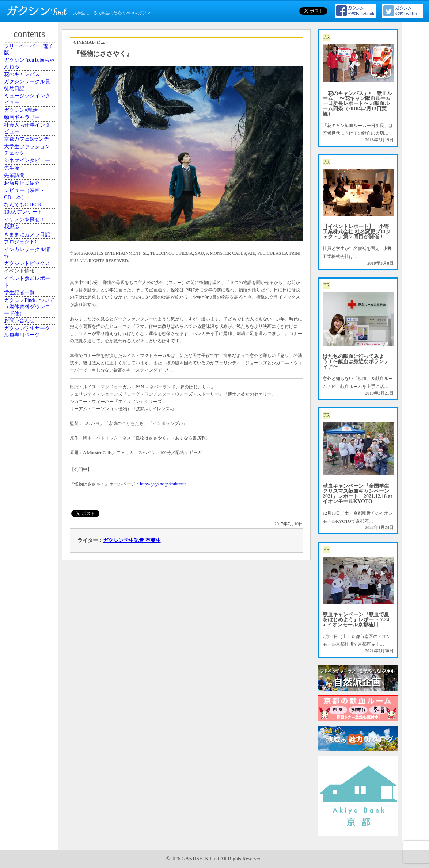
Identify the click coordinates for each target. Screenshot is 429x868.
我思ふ (19, 407)
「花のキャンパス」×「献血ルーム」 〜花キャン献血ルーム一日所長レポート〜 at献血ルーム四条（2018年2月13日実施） (357, 103)
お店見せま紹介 (28, 318)
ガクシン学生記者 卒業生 (132, 540)
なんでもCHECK (29, 358)
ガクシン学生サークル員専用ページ (30, 615)
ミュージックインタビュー (30, 140)
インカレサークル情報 (30, 467)
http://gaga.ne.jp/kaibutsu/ (163, 484)
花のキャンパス (28, 97)
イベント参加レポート (30, 530)
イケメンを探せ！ (30, 391)
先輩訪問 (22, 302)
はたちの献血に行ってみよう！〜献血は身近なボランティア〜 (356, 362)
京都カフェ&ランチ (30, 219)
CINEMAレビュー (91, 42)
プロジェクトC (27, 447)
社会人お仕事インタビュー (30, 196)
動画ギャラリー (28, 176)
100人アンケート (29, 375)
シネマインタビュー (30, 265)
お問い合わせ (26, 596)
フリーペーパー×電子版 (32, 54)
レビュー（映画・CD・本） (30, 338)
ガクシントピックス (30, 490)
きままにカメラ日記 (30, 427)
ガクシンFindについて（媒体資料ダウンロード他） (30, 572)
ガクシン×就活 (27, 160)
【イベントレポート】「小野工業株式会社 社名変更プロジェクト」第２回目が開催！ (357, 232)
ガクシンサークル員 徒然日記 (30, 117)
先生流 (19, 285)
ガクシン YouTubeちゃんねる (30, 77)
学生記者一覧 (26, 549)
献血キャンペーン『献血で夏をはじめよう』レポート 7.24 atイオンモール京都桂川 (356, 620)
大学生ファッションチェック (30, 242)
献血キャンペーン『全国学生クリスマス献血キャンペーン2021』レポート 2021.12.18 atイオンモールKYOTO (357, 494)
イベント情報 (26, 510)
